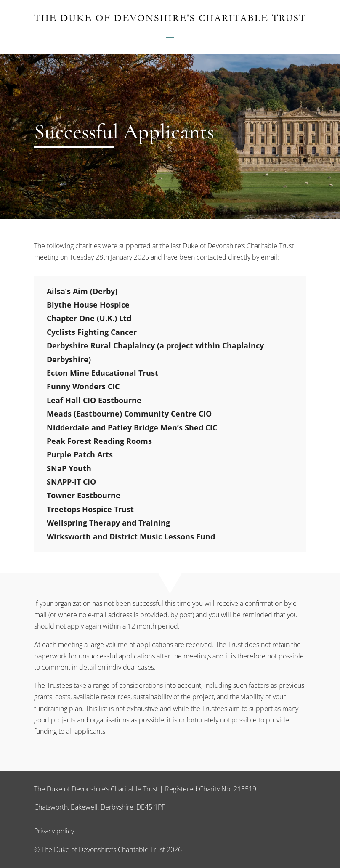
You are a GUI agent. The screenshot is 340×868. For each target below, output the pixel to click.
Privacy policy (54, 831)
